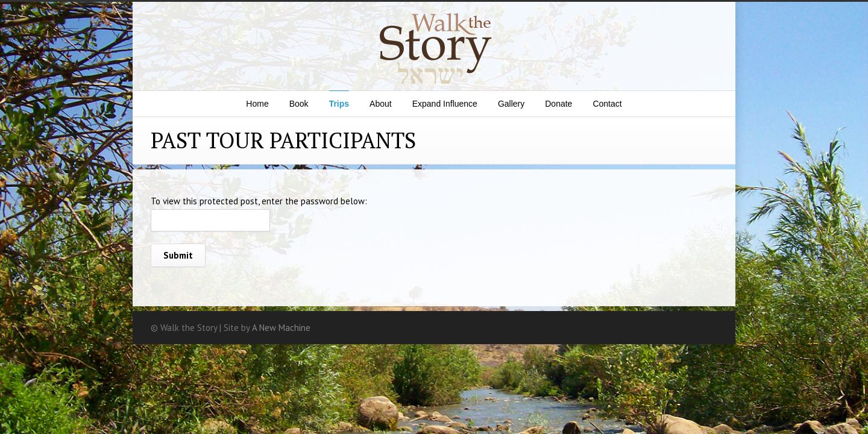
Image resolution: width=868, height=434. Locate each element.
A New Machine (281, 328)
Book (299, 104)
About (381, 104)
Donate (558, 104)
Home (257, 104)
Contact (607, 104)
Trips (339, 104)
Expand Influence (445, 104)
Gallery (511, 104)
